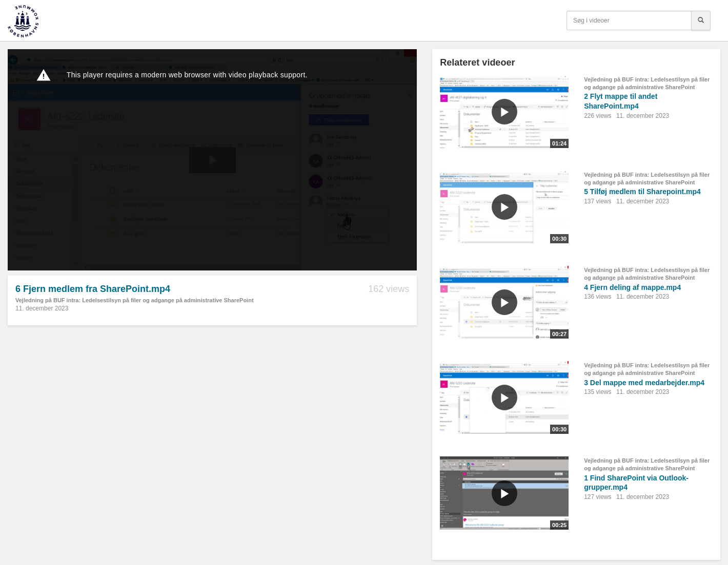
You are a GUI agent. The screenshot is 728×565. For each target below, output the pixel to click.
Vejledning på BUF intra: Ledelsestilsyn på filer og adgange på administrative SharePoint (135, 300)
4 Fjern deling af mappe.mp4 (632, 287)
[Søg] (701, 20)
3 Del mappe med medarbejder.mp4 (644, 383)
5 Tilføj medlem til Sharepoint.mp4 (642, 192)
